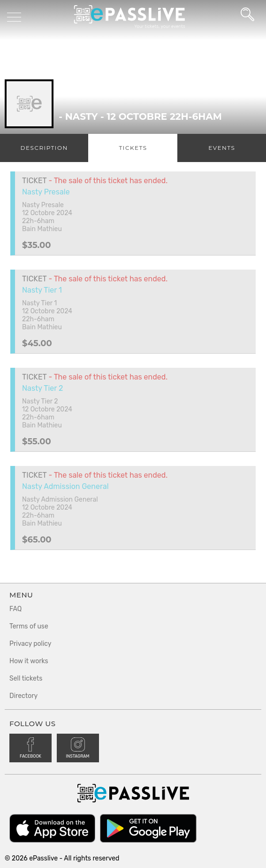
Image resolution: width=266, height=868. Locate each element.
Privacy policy (30, 644)
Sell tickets (26, 678)
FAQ (15, 609)
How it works (29, 661)
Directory (23, 696)
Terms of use (29, 626)
